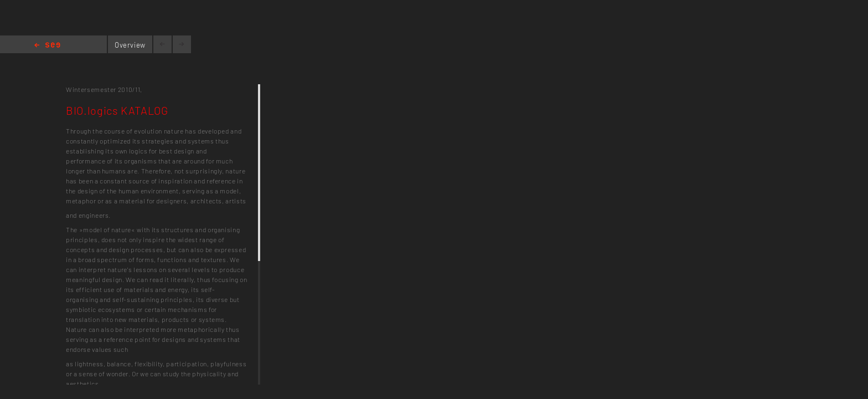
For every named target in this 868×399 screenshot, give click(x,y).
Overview (130, 45)
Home (47, 46)
